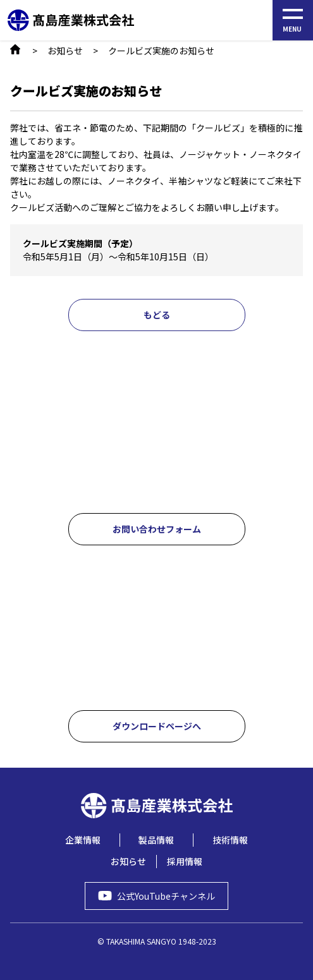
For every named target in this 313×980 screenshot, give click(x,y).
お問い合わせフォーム (157, 529)
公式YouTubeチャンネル (166, 896)
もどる (157, 315)
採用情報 (185, 861)
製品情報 (156, 840)
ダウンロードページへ (157, 726)
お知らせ (65, 51)
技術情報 (230, 840)
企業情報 (83, 840)
